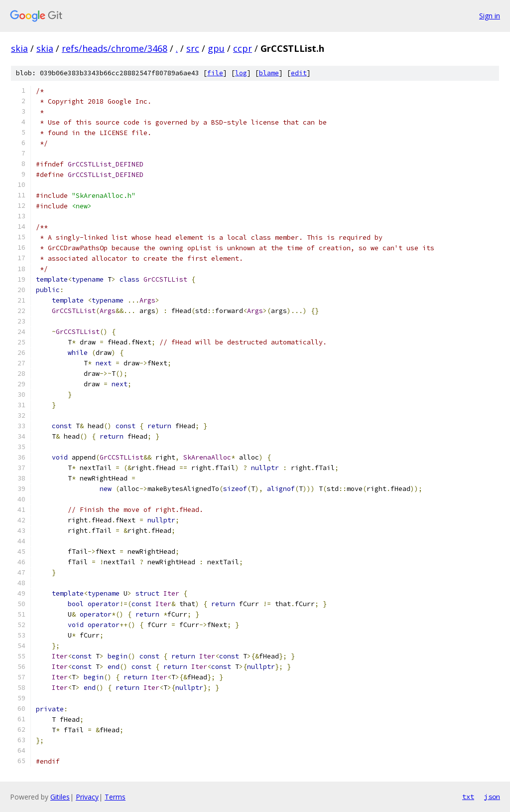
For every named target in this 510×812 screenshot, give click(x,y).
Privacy (87, 797)
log (241, 73)
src (193, 48)
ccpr (243, 48)
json (492, 797)
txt (468, 797)
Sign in (490, 16)
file (215, 73)
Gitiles (60, 797)
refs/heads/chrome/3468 (115, 48)
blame (269, 73)
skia (19, 48)
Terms (115, 797)
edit (299, 73)
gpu (216, 48)
